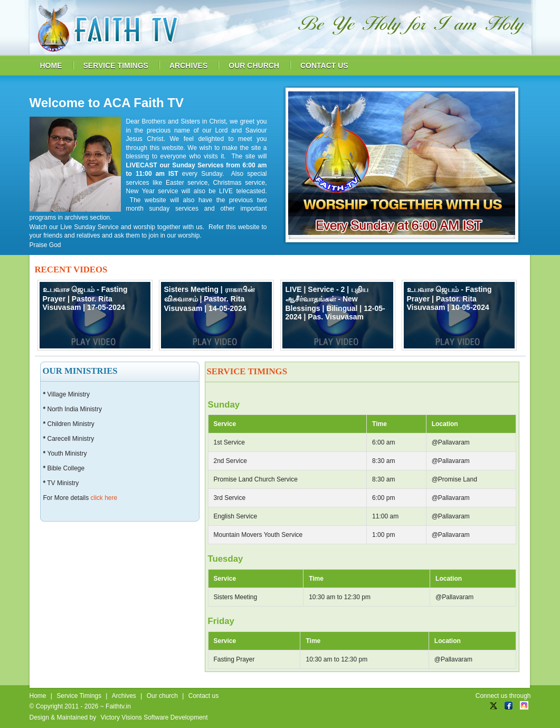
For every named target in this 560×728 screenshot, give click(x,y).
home (51, 65)
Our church (162, 696)
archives (188, 65)
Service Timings (79, 696)
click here (104, 498)
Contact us (203, 696)
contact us (324, 65)
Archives (124, 696)
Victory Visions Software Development (154, 717)
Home (38, 696)
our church (254, 65)
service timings (116, 65)
